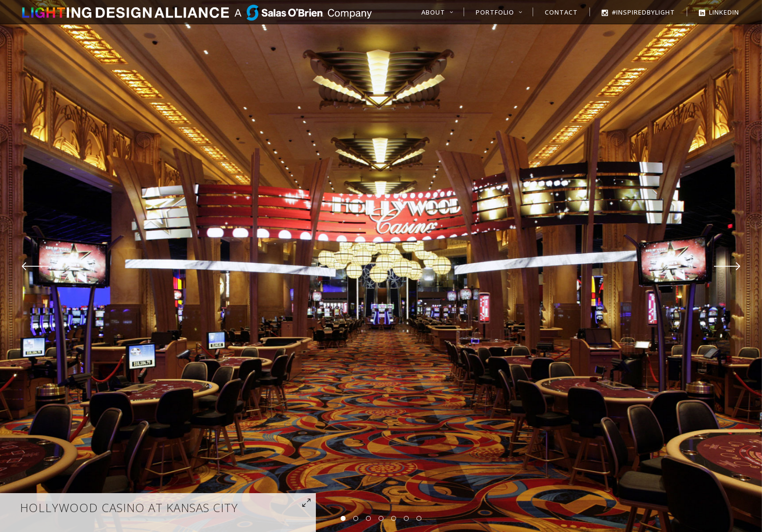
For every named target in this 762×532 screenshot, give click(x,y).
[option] (381, 266)
